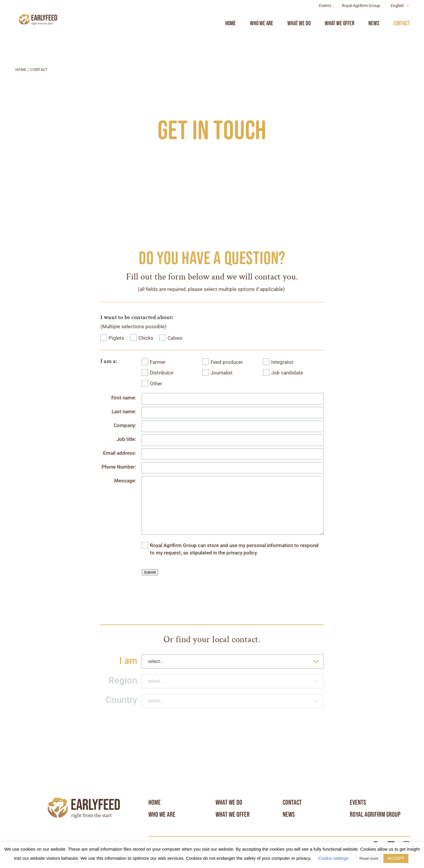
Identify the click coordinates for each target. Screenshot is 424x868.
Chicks (146, 338)
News (374, 36)
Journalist (222, 373)
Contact (402, 36)
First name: (124, 398)
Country (121, 700)
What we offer (339, 36)
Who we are (262, 36)
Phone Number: (119, 467)
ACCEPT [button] (396, 858)
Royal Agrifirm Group (361, 19)
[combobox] (233, 662)
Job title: (126, 439)
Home (231, 36)
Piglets (116, 338)
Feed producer (227, 362)
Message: (125, 481)
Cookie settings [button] (333, 858)
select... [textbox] (156, 661)
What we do (299, 36)
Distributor (162, 373)
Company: (125, 425)
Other (156, 384)
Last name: (124, 412)
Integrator (282, 362)
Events (325, 19)
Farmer (158, 362)
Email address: (120, 453)
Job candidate (287, 373)
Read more (369, 858)
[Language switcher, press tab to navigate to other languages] (400, 19)
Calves (175, 338)
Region (123, 680)
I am (128, 661)
